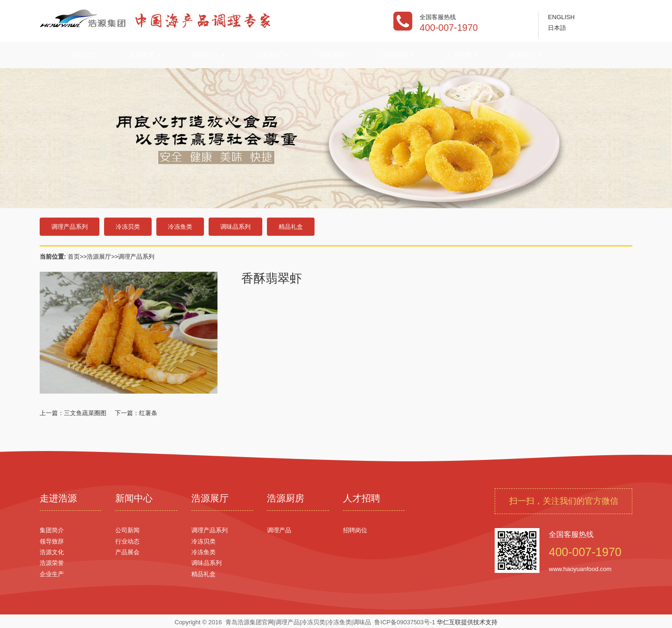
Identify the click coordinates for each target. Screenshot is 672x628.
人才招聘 (462, 55)
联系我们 (525, 55)
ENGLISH (561, 17)
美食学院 (335, 55)
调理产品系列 (70, 227)
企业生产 (52, 574)
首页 (74, 257)
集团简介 (52, 530)
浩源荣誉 (52, 563)
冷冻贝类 (128, 227)
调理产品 (279, 530)
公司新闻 (127, 530)
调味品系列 (235, 227)
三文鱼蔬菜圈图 (85, 413)
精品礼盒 (291, 227)
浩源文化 (52, 552)
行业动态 (127, 541)
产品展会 (127, 552)
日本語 (557, 28)
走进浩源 (145, 55)
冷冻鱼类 (180, 227)
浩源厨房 (399, 55)
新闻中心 (208, 55)
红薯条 (148, 413)
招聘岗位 (355, 530)
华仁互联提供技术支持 (467, 622)
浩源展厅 (272, 55)
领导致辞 (52, 541)
